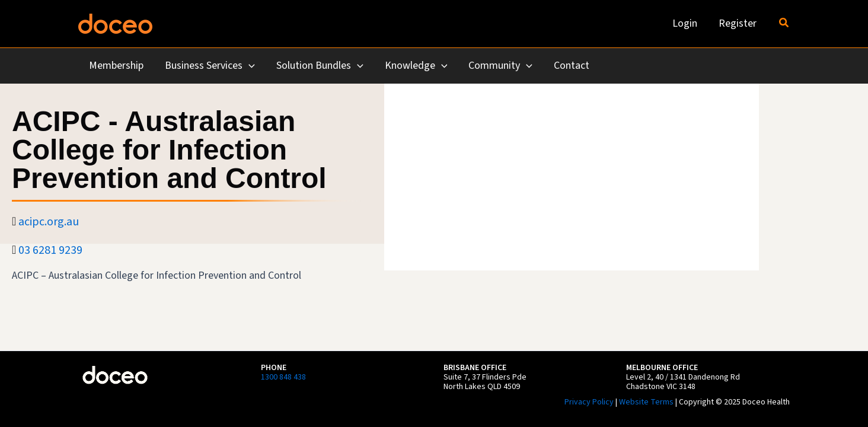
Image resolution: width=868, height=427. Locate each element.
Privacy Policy (589, 402)
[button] (784, 24)
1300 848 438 (283, 377)
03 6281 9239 (50, 250)
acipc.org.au (49, 222)
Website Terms (646, 402)
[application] (249, 66)
